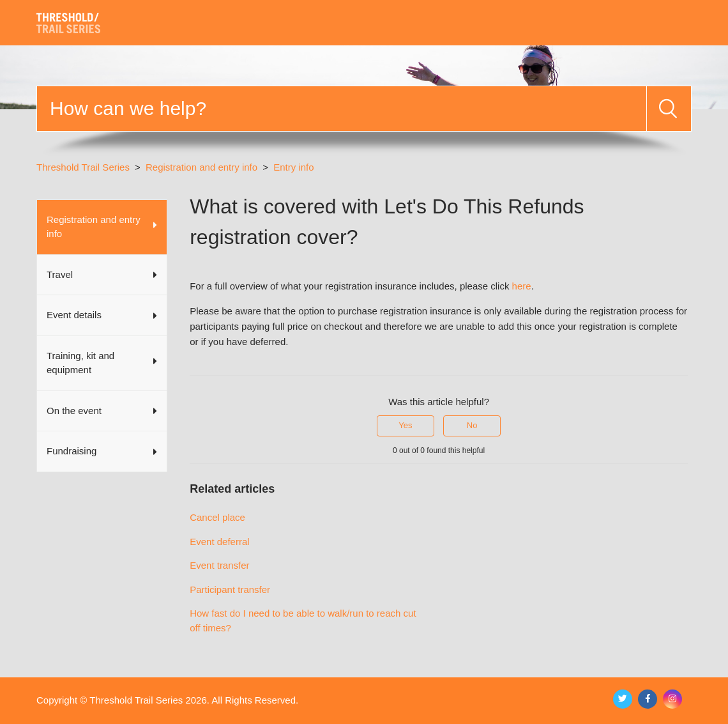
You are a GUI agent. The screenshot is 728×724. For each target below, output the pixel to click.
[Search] (342, 109)
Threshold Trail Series (83, 167)
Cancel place (217, 517)
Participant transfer (230, 589)
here (522, 286)
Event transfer (219, 565)
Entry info (293, 167)
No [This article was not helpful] (472, 425)
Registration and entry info (201, 167)
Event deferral (219, 542)
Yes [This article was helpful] (405, 425)
